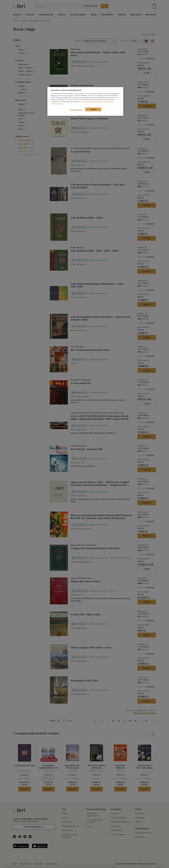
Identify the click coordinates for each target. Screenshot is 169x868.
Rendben (93, 109)
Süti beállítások (76, 110)
